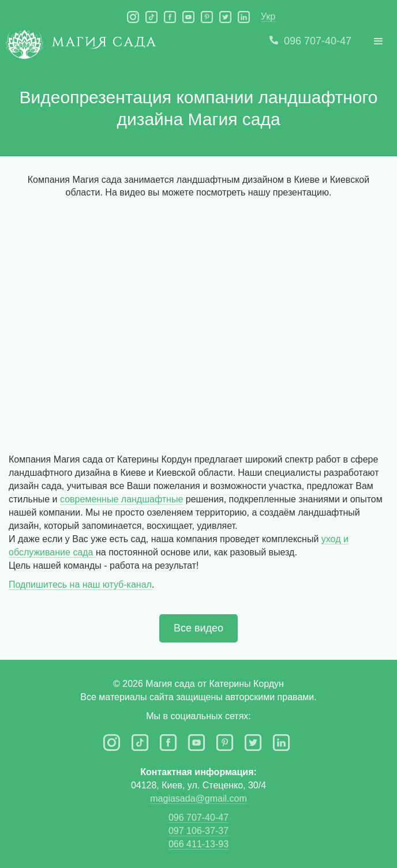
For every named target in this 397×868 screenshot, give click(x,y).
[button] (379, 42)
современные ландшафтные (121, 499)
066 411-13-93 (198, 844)
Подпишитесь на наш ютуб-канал (80, 585)
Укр (268, 16)
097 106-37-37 (198, 831)
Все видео (198, 628)
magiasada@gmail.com (198, 799)
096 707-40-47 (198, 818)
